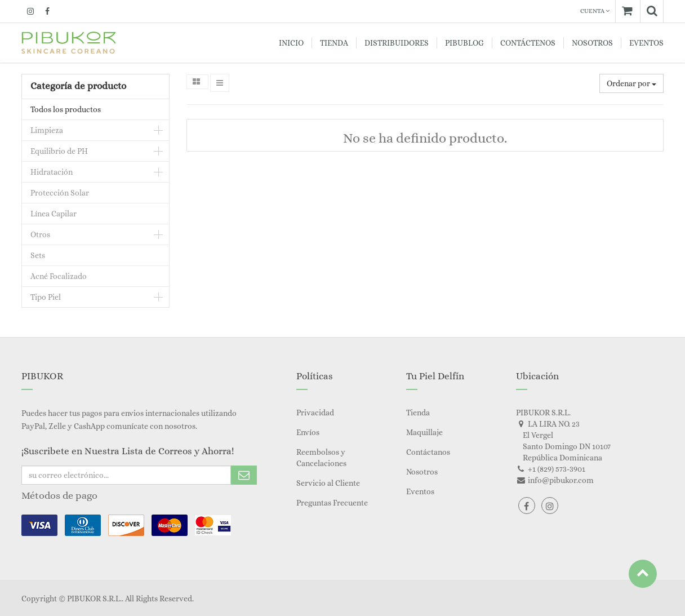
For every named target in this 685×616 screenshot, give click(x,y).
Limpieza (47, 130)
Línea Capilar (54, 214)
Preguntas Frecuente (332, 503)
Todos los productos (66, 109)
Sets (38, 255)
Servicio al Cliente (328, 483)
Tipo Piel (46, 297)
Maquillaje (424, 432)
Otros (40, 234)
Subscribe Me (244, 475)
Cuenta (595, 11)
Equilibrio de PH (59, 151)
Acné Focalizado (59, 276)
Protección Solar (60, 193)
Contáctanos (428, 452)
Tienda (418, 413)
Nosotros (422, 472)
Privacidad (315, 413)
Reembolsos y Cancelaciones (321, 458)
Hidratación (52, 172)
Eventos (420, 491)
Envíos (308, 432)
